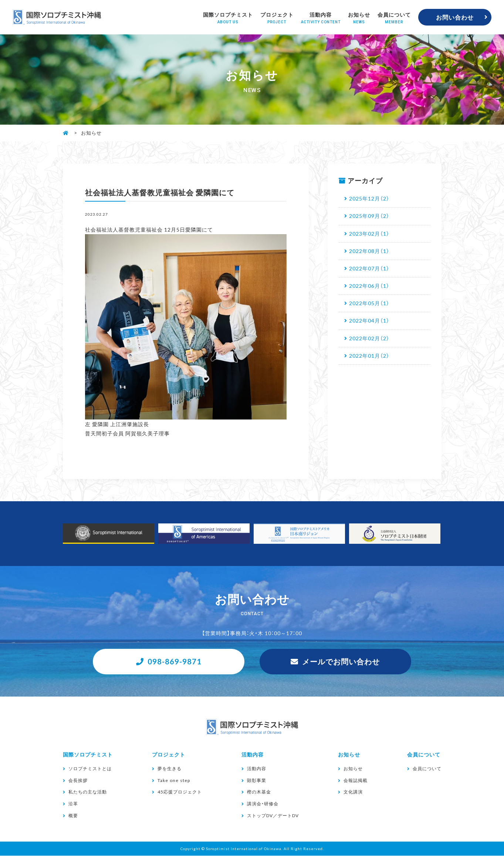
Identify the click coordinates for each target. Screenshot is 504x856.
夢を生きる (170, 769)
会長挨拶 (78, 780)
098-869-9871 (175, 661)
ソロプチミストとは (90, 769)
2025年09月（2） (369, 216)
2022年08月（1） (369, 251)
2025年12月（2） (369, 198)
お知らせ (359, 18)
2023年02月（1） (369, 233)
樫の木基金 (259, 792)
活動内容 (321, 18)
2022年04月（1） (369, 320)
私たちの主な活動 (88, 792)
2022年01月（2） (369, 355)
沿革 (73, 803)
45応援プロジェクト (180, 792)
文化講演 (353, 792)
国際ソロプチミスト (228, 18)
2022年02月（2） (369, 338)
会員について (394, 18)
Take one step (174, 780)
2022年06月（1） (369, 286)
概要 (73, 815)
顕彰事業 (257, 780)
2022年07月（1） (369, 268)
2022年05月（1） (369, 303)
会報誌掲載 (356, 780)
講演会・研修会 (263, 803)
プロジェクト (277, 18)
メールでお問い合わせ (341, 661)
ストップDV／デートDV (273, 815)
